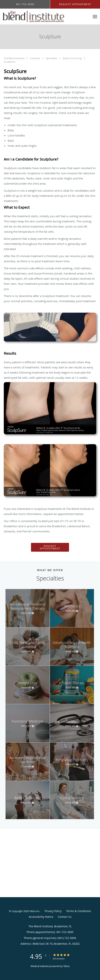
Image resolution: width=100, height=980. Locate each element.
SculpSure (9, 62)
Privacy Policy (53, 911)
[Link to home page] (45, 17)
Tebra (66, 966)
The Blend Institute (14, 58)
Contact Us (65, 917)
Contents (35, 58)
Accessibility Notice (41, 917)
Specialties (52, 58)
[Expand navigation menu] (95, 17)
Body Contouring (73, 58)
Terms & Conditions (79, 911)
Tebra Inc (34, 911)
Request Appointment (50, 547)
